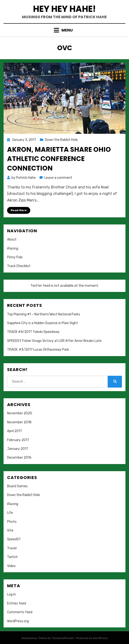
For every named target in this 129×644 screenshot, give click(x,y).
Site (10, 530)
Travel (12, 548)
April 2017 (15, 431)
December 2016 (19, 458)
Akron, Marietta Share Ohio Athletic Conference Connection (59, 159)
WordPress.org (18, 621)
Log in (11, 594)
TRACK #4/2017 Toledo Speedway (33, 332)
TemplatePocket (63, 638)
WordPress (100, 638)
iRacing (13, 248)
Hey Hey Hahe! (64, 9)
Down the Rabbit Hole (61, 140)
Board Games (17, 486)
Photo (12, 522)
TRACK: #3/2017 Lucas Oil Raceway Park (38, 350)
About (12, 239)
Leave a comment (58, 178)
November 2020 (20, 413)
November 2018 (19, 422)
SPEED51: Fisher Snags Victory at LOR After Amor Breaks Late (54, 341)
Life (10, 513)
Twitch (12, 557)
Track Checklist (19, 266)
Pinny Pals (15, 257)
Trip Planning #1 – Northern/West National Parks (44, 314)
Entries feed (17, 603)
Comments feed (20, 612)
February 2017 (18, 440)
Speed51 (14, 539)
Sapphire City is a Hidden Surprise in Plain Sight (43, 323)
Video (11, 566)
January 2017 (18, 449)
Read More (19, 210)
